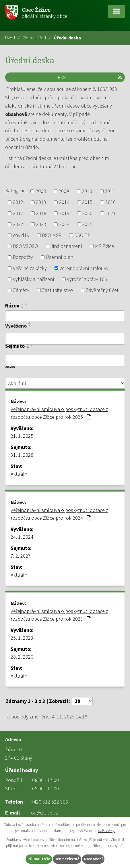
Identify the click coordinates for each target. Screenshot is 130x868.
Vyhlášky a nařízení (34, 279)
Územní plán (59, 257)
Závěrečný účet (102, 290)
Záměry (21, 290)
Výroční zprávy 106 (87, 279)
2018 (41, 213)
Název (14, 306)
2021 (110, 213)
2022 (18, 224)
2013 (41, 202)
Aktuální (20, 474)
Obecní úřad (34, 38)
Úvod (10, 38)
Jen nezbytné (67, 859)
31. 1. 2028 (22, 455)
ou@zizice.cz (44, 813)
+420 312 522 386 (50, 802)
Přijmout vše (39, 859)
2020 (87, 213)
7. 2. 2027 (21, 556)
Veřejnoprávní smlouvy (84, 268)
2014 (64, 202)
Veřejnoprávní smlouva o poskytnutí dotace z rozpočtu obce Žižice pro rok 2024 (59, 514)
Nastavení (93, 859)
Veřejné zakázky (30, 268)
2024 (64, 224)
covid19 (21, 235)
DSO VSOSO (25, 246)
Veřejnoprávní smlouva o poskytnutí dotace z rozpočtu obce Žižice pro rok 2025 (59, 413)
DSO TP (82, 235)
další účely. (107, 831)
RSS (90, 77)
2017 (18, 213)
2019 (64, 213)
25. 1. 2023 (22, 638)
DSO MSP (52, 235)
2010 (87, 191)
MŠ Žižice (104, 246)
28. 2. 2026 (22, 657)
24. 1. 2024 (22, 537)
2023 (41, 224)
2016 (110, 202)
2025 (87, 224)
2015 (87, 202)
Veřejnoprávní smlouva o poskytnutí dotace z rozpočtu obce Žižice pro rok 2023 (59, 615)
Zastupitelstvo (57, 290)
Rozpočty (23, 257)
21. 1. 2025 (22, 436)
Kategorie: (16, 191)
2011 (110, 191)
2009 (64, 191)
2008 (41, 191)
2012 (18, 202)
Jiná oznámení (66, 246)
